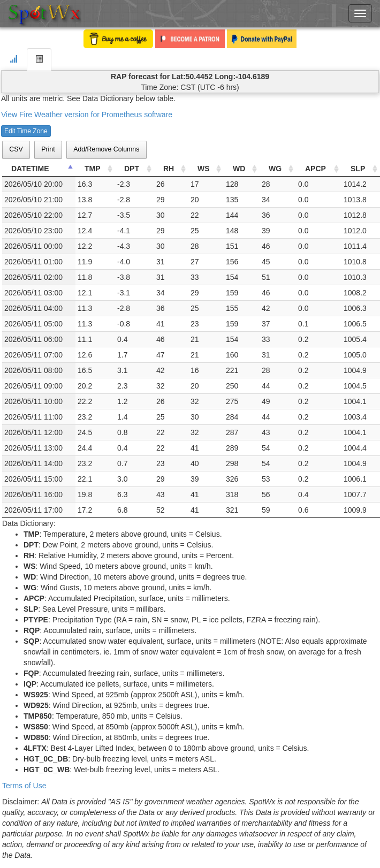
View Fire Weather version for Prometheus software (87, 115)
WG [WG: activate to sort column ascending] (275, 169)
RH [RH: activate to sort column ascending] (169, 169)
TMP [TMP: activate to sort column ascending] (93, 169)
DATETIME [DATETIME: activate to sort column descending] (30, 169)
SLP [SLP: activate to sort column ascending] (358, 169)
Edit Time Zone (26, 131)
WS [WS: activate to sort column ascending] (204, 169)
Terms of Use (24, 786)
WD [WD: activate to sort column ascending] (239, 169)
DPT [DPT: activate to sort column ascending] (132, 169)
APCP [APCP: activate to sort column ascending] (316, 169)
